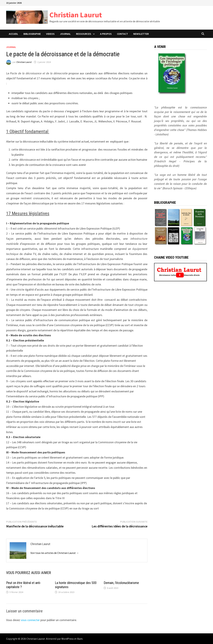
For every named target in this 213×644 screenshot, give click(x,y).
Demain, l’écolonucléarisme (121, 583)
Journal (11, 47)
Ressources (84, 34)
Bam (80, 639)
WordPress (68, 639)
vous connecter (30, 620)
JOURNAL (65, 34)
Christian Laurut (76, 15)
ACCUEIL (13, 34)
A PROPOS (106, 34)
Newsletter (141, 34)
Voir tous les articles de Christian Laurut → (55, 553)
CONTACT (122, 34)
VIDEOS (50, 34)
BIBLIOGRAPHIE (32, 34)
